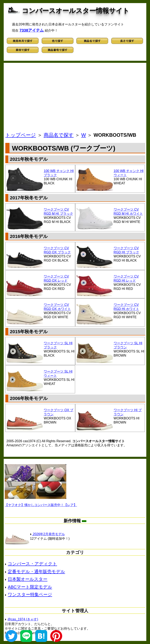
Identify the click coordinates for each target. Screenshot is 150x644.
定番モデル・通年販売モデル (36, 571)
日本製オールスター (28, 579)
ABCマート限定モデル (30, 587)
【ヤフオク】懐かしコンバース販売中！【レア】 (41, 505)
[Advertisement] (75, 99)
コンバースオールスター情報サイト (76, 11)
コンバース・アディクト (32, 564)
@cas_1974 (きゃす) (23, 619)
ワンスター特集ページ (30, 594)
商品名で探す (59, 135)
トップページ (21, 135)
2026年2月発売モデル (47, 534)
